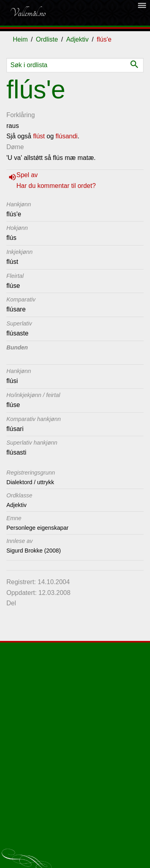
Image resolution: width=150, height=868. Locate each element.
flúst (39, 136)
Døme (15, 147)
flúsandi (67, 136)
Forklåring (21, 115)
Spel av (27, 175)
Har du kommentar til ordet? (56, 186)
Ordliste (47, 39)
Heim (20, 39)
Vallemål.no (28, 13)
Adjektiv (77, 39)
